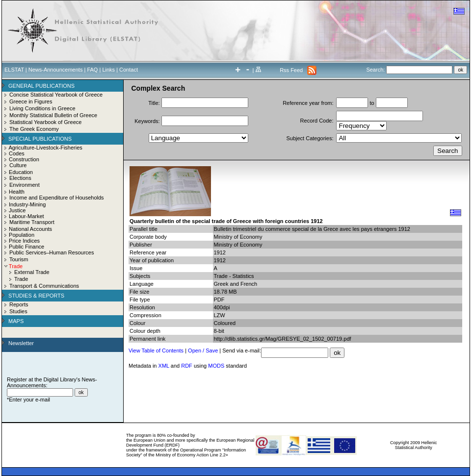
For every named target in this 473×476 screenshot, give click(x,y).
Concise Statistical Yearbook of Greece (56, 95)
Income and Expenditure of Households (57, 198)
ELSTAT (14, 70)
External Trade (32, 272)
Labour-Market (26, 216)
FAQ (92, 70)
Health (17, 192)
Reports (19, 304)
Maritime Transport (32, 222)
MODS (216, 366)
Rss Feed (291, 70)
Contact (129, 70)
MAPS (16, 321)
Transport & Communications (44, 286)
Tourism (19, 259)
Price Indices (24, 241)
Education (21, 172)
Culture (18, 165)
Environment (25, 185)
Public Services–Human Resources (52, 252)
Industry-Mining (27, 204)
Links (108, 70)
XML (164, 366)
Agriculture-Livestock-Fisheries (45, 148)
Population (22, 235)
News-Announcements (56, 70)
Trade (21, 279)
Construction (24, 159)
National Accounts (30, 229)
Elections (20, 178)
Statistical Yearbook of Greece (45, 122)
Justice (17, 210)
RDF (187, 366)
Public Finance (26, 247)
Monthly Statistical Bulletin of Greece (53, 115)
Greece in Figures (31, 101)
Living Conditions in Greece (42, 108)
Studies (18, 311)
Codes (17, 153)
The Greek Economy (34, 129)
